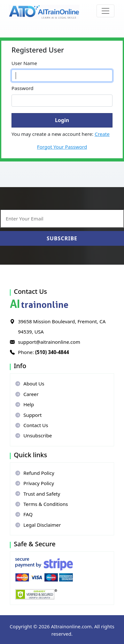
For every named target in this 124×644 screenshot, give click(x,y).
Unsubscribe (34, 435)
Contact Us (32, 425)
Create (102, 134)
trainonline (39, 305)
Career (27, 394)
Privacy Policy (35, 483)
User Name (24, 63)
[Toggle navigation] (105, 11)
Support (28, 415)
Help (25, 404)
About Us (30, 384)
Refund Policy (35, 473)
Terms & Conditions (42, 504)
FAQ (24, 514)
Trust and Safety (38, 494)
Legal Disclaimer (38, 525)
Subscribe (62, 238)
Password (23, 88)
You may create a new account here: (61, 134)
